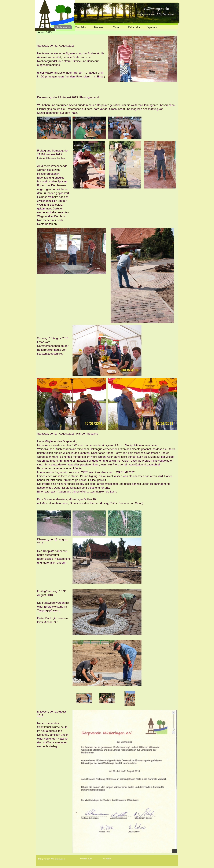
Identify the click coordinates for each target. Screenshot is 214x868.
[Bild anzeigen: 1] (84, 698)
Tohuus (45, 27)
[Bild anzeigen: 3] (130, 698)
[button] (86, 859)
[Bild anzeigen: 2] (107, 698)
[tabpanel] (72, 61)
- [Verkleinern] (174, 732)
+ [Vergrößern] (174, 713)
